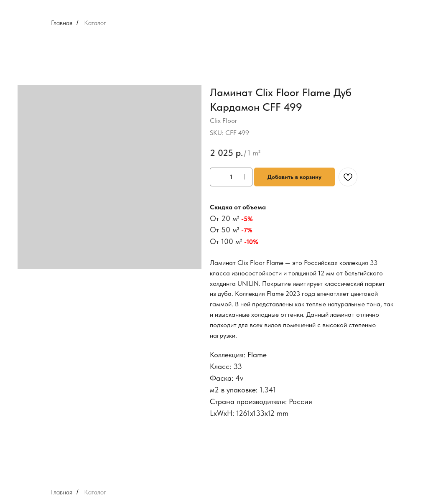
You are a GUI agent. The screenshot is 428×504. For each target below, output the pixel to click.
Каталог (95, 23)
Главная (62, 23)
